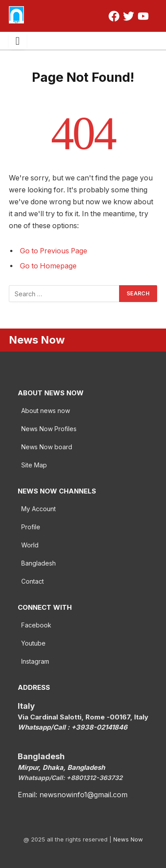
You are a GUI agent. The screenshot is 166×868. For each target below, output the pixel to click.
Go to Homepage (48, 266)
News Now (128, 839)
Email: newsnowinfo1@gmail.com (73, 795)
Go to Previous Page (54, 251)
